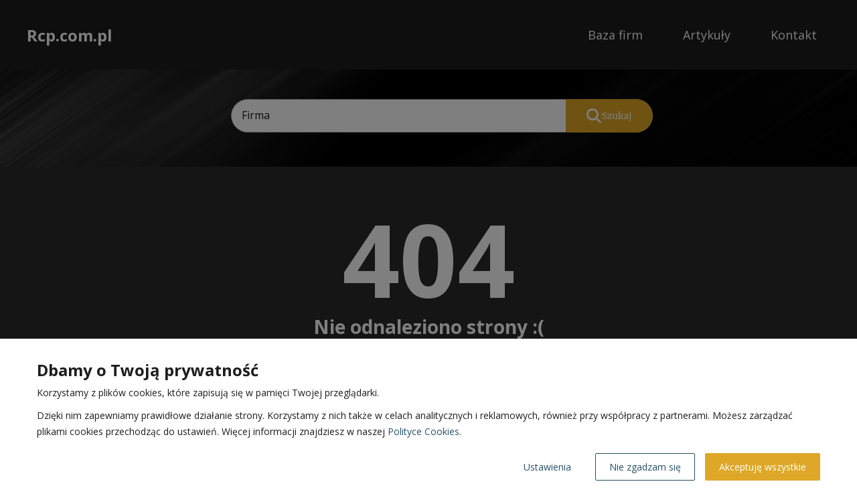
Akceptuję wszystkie (763, 467)
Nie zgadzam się (645, 467)
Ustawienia (547, 467)
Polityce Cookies (423, 431)
